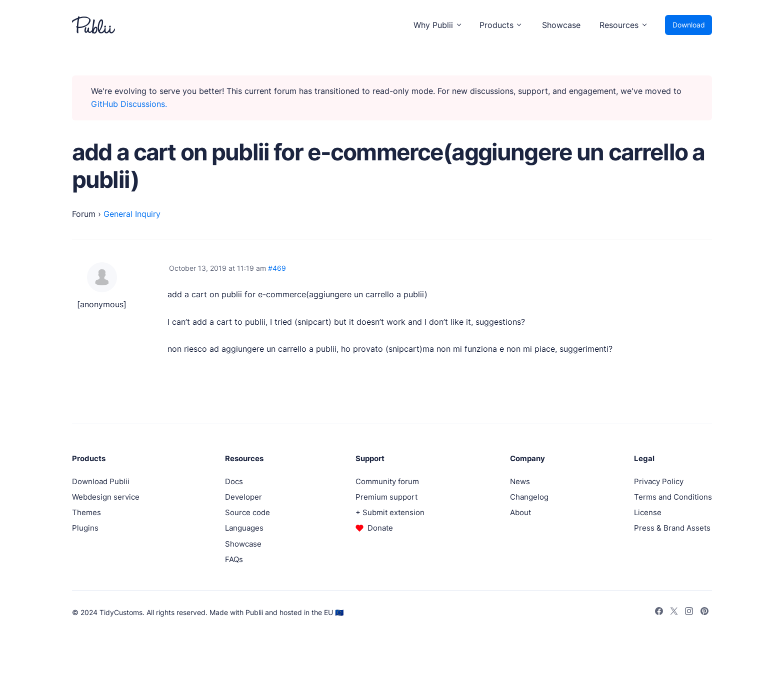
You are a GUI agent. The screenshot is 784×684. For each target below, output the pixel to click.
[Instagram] (689, 613)
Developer (243, 497)
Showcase (561, 25)
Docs (234, 481)
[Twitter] (674, 613)
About (520, 512)
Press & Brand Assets (672, 528)
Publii (254, 612)
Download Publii (101, 481)
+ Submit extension (390, 512)
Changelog (529, 497)
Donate (380, 528)
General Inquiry (132, 214)
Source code (247, 512)
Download (689, 25)
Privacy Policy (659, 481)
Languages (244, 528)
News (520, 481)
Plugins (85, 528)
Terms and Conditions (673, 497)
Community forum (387, 481)
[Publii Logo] (93, 25)
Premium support (386, 497)
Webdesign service (106, 497)
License (648, 512)
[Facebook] (659, 613)
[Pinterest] (704, 613)
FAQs (234, 559)
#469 (277, 268)
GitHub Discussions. (129, 104)
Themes (86, 512)
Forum (84, 214)
